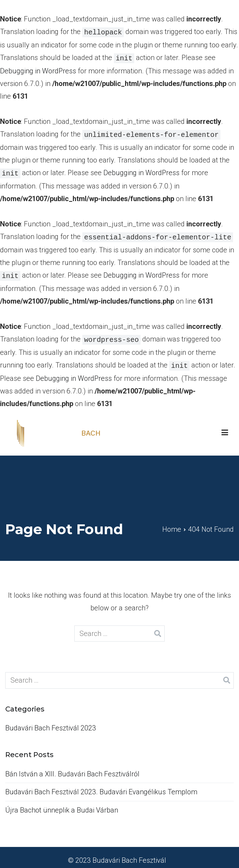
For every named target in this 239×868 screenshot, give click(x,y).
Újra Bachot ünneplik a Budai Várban (62, 804)
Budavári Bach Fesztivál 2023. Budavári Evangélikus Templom (101, 786)
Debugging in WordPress (38, 69)
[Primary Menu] (225, 427)
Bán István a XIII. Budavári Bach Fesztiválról (72, 768)
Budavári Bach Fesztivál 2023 (51, 722)
